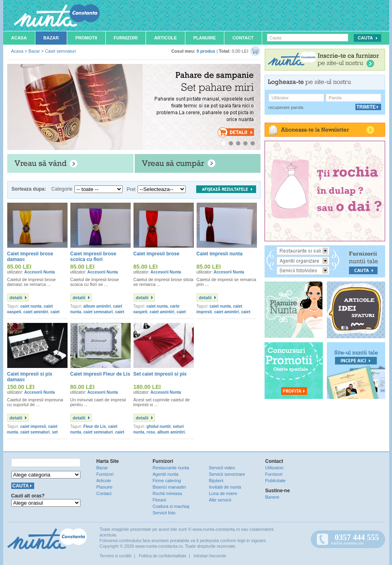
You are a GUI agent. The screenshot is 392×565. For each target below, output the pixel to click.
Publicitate (276, 481)
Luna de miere (223, 493)
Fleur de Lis (94, 426)
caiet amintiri (36, 312)
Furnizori (126, 38)
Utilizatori (274, 468)
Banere (272, 497)
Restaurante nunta (171, 468)
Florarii (160, 500)
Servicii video (222, 468)
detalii (16, 298)
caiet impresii (33, 426)
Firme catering (167, 481)
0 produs (206, 51)
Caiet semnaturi (61, 51)
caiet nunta (31, 306)
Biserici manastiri (169, 487)
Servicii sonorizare (227, 474)
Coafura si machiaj (171, 506)
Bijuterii (216, 481)
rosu (151, 432)
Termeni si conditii (116, 556)
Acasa (19, 38)
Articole (165, 38)
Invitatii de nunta (225, 487)
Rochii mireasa (167, 493)
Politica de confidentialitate (162, 556)
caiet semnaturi (98, 312)
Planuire (205, 38)
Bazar (51, 38)
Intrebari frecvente (210, 556)
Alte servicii (220, 500)
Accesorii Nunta (39, 272)
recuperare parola (286, 107)
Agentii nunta (166, 474)
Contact (243, 38)
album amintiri (97, 306)
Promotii (86, 38)
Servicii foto (164, 513)
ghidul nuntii (158, 426)
